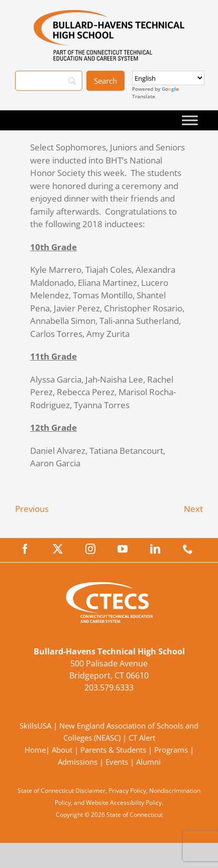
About (62, 750)
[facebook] (25, 549)
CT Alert (142, 738)
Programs (171, 750)
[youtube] (123, 549)
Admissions (78, 762)
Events (117, 762)
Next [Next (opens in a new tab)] (193, 509)
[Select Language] (168, 78)
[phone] (188, 549)
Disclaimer (90, 791)
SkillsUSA (36, 726)
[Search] (49, 81)
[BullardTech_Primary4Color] (109, 14)
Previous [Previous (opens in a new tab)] (32, 509)
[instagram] (90, 549)
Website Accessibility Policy (124, 803)
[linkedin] (155, 549)
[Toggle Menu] (190, 120)
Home (35, 750)
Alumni (148, 762)
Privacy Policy (127, 791)
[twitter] (58, 549)
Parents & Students (113, 750)
